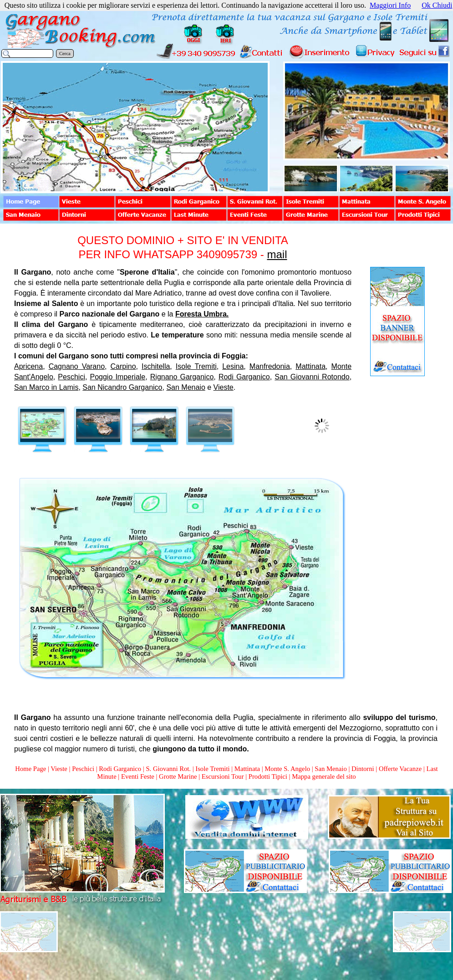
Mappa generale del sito (324, 776)
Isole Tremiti (196, 366)
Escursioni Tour (223, 776)
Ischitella (156, 366)
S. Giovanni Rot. (168, 769)
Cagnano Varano (77, 366)
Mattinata (310, 366)
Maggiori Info (390, 5)
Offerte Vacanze (400, 769)
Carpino (123, 366)
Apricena (28, 366)
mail (277, 254)
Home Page (31, 769)
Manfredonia (270, 366)
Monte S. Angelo (287, 769)
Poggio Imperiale (118, 377)
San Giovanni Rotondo (312, 377)
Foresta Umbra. (202, 314)
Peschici (71, 377)
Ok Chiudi (437, 5)
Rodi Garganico (244, 377)
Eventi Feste (139, 776)
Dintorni (363, 769)
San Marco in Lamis (46, 387)
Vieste (224, 387)
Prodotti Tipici (268, 776)
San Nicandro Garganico (122, 387)
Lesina (233, 366)
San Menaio (186, 387)
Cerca (65, 54)
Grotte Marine (178, 776)
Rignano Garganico (182, 377)
